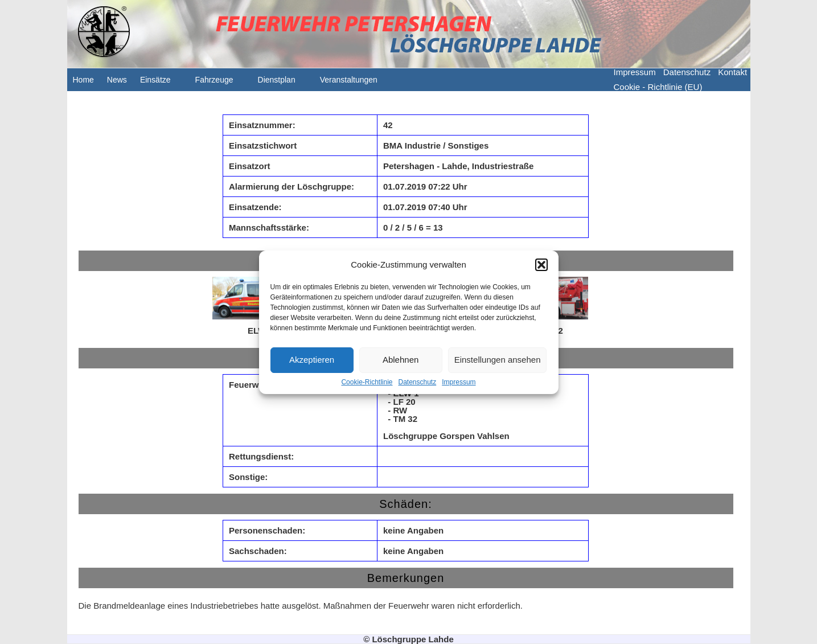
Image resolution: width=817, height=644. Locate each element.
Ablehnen (401, 360)
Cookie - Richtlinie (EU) (658, 87)
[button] (541, 265)
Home (83, 80)
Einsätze (161, 83)
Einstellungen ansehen (498, 360)
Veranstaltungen (354, 83)
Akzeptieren (312, 360)
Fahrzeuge (220, 83)
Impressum (459, 382)
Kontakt (732, 72)
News (117, 80)
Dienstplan (282, 83)
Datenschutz (418, 382)
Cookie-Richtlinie (367, 382)
